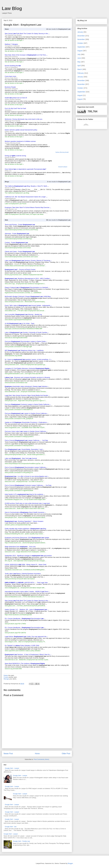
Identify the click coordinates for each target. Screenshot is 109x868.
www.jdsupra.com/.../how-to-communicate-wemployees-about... (25, 517)
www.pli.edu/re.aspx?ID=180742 (15, 633)
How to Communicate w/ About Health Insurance (25, 512)
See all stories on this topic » (14, 40)
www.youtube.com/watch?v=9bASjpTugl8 (18, 347)
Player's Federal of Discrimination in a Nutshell (27, 287)
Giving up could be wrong (15, 156)
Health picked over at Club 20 (16, 98)
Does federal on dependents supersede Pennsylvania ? (25, 169)
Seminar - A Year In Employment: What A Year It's (28, 655)
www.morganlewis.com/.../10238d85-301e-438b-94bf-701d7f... (25, 428)
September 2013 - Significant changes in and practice (28, 556)
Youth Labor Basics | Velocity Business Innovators (23, 574)
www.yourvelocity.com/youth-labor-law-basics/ (20, 579)
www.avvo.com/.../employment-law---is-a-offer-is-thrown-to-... (25, 481)
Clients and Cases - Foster (20, 252)
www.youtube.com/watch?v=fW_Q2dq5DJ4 (19, 419)
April (79, 66)
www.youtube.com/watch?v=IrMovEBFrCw (19, 410)
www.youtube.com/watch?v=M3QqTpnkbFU (19, 437)
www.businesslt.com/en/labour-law (16, 383)
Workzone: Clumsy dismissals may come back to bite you (24, 119)
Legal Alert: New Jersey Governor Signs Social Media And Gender (27, 395)
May (79, 62)
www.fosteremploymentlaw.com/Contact (18, 248)
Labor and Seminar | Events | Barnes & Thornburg (28, 261)
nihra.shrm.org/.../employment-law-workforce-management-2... (25, 284)
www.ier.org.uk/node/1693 (13, 669)
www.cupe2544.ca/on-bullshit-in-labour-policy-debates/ (23, 651)
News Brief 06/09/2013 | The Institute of (25, 663)
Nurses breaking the (13, 66)
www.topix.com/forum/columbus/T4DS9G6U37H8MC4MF (24, 329)
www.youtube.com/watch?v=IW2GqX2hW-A (19, 445)
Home (37, 754)
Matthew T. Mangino (11, 44)
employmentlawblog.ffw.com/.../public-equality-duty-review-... (25, 534)
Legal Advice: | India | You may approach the (26, 637)
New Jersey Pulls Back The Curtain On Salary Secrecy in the (27, 34)
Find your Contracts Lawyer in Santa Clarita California (28, 404)
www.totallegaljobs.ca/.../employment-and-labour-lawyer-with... (25, 588)
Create (6, 677)
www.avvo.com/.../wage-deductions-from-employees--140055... (25, 552)
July (79, 54)
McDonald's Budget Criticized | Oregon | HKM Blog (28, 296)
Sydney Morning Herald (62, 152)
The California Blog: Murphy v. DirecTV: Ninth (27, 186)
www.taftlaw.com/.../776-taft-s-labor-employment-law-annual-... (25, 311)
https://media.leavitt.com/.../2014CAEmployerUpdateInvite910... (26, 543)
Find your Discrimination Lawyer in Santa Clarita (26, 341)
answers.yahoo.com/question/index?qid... (18, 525)
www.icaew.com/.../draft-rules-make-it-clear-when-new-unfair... (25, 508)
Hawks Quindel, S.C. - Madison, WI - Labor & (27, 610)
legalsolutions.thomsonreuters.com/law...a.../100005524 (23, 293)
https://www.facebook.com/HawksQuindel (18, 615)
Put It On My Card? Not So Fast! (15, 108)
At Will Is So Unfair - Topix (20, 323)
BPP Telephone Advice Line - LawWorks (24, 350)
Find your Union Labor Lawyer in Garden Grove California (26, 431)
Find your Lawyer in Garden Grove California (27, 413)
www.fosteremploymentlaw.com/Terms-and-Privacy (21, 230)
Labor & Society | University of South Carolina (27, 332)
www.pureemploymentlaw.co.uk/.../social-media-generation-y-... (25, 454)
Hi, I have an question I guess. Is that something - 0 (28, 359)
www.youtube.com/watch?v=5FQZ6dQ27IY (19, 472)
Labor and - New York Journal (21, 458)
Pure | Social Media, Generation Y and (24, 449)
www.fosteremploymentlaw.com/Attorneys (18, 239)
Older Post (66, 754)
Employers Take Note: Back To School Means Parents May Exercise (28, 207)
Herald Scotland (63, 167)
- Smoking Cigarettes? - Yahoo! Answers (24, 521)
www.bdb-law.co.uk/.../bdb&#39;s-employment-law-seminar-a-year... (27, 660)
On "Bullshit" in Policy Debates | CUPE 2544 (22, 646)
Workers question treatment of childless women (20, 141)
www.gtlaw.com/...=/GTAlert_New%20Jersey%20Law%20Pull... (25, 606)
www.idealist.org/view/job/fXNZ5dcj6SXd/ (18, 320)
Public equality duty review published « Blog (25, 529)
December (81, 36)
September (81, 47)
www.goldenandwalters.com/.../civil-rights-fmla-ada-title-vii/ (24, 374)
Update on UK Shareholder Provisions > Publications (27, 422)
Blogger (70, 863)
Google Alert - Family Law (21, 841)
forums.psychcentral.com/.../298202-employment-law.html (24, 275)
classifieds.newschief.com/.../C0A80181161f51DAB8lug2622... (25, 570)
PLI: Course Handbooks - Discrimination (25, 619)
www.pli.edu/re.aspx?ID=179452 (15, 624)
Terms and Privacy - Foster (20, 225)
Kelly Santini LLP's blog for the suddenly (25, 494)
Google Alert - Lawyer (12, 768)
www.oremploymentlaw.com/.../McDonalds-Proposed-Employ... (25, 302)
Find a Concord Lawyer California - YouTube (26, 440)
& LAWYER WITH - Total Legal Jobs (26, 583)
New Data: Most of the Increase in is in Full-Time (26, 55)
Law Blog (12, 8)
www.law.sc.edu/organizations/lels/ (16, 338)
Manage (6, 679)
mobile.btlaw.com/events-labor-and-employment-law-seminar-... (26, 266)
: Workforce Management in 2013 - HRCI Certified (28, 278)
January (80, 32)
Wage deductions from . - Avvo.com (20, 547)
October (80, 43)
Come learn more (10, 76)
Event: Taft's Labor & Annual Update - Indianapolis (28, 305)
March (80, 69)
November (81, 39)
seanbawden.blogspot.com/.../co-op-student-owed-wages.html (25, 499)
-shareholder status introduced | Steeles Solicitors (27, 386)
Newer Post (8, 754)
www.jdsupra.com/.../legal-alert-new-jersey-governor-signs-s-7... (26, 401)
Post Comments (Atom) (41, 759)
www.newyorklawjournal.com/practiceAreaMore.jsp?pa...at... (24, 463)
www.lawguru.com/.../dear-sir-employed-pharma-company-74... (25, 642)
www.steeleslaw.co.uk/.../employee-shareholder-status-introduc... (26, 392)
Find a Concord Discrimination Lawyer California (26, 467)
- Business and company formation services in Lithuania (27, 377)
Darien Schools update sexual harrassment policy (21, 130)
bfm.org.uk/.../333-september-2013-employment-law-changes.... (26, 561)
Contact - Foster (16, 243)
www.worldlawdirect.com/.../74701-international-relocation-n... (25, 597)
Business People (10, 87)
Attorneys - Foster (17, 234)
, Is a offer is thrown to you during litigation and (27, 476)
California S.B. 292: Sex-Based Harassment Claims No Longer (26, 197)
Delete (6, 675)
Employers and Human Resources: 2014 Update (27, 538)
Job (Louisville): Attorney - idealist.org (23, 314)
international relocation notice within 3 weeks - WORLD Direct (27, 592)
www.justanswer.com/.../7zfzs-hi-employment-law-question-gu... (26, 365)
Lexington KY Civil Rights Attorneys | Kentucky (28, 368)
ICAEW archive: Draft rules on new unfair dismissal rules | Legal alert (27, 503)
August (80, 51)
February (81, 73)
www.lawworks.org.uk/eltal (13, 356)
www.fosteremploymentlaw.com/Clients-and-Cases (21, 257)
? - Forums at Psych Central (20, 270)
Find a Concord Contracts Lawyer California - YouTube (28, 485)
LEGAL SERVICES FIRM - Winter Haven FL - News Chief (25, 565)
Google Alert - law (11, 827)
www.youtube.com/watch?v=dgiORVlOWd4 (19, 490)
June (79, 58)
